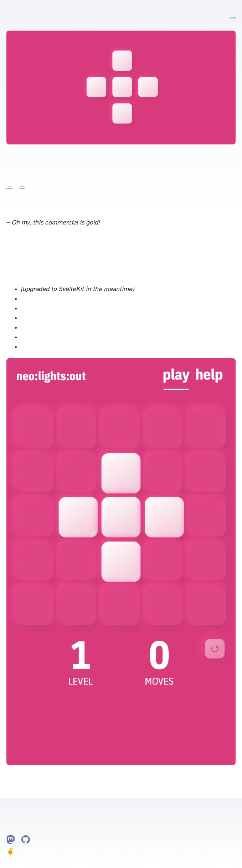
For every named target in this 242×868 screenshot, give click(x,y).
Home (221, 12)
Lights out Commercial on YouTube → (9, 223)
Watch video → (22, 187)
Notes (227, 12)
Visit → (10, 187)
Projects (233, 12)
